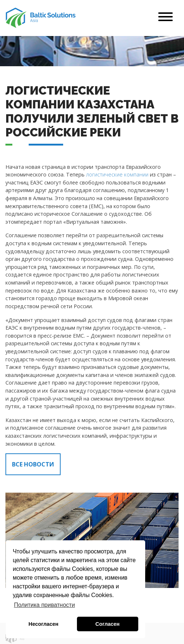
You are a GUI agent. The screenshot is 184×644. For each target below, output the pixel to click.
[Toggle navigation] (165, 18)
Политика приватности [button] (44, 605)
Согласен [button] (108, 624)
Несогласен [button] (44, 624)
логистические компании (117, 174)
